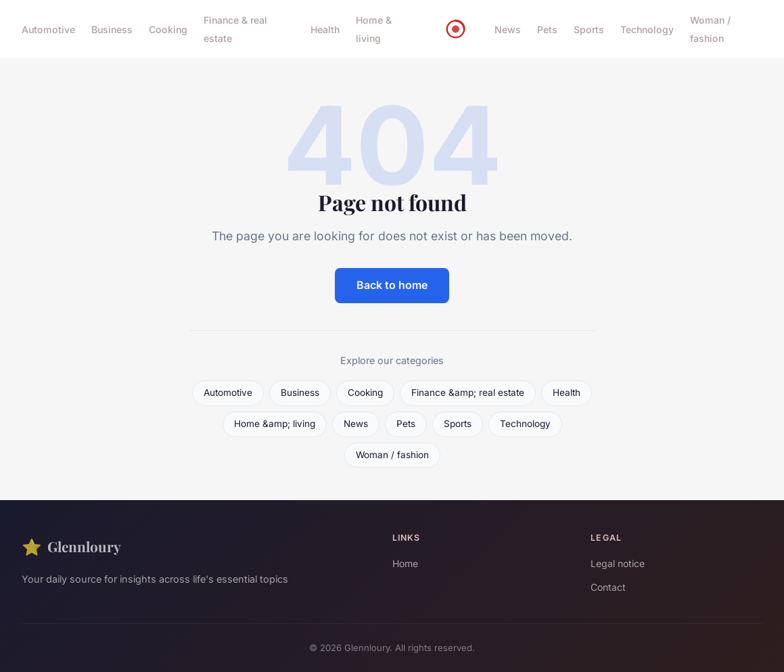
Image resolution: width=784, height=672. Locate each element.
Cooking (168, 29)
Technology (647, 29)
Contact (608, 587)
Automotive (48, 29)
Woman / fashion (710, 29)
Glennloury (71, 546)
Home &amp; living (275, 424)
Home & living (374, 29)
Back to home (392, 285)
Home (405, 563)
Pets (547, 29)
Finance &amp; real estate (468, 393)
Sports (589, 29)
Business (112, 29)
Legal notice (618, 563)
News (508, 29)
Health (325, 29)
